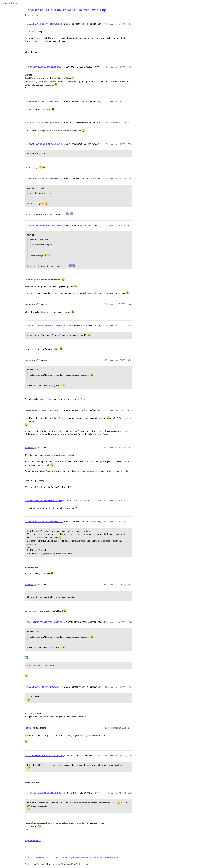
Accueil (28, 858)
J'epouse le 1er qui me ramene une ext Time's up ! (67, 10)
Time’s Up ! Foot (33, 32)
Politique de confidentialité (106, 858)
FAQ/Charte (52, 858)
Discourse (42, 864)
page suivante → (33, 841)
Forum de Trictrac (10, 3)
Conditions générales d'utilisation (76, 858)
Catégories (39, 858)
